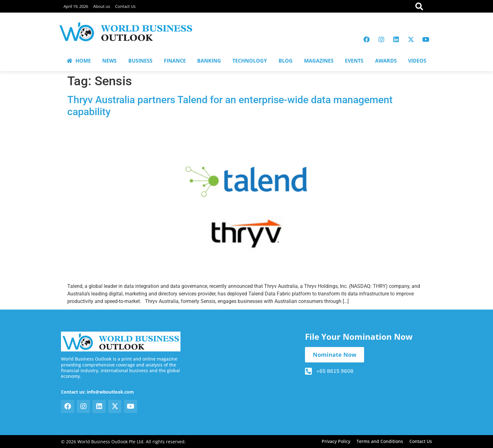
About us (102, 6)
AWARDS (386, 61)
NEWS (109, 61)
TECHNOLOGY (250, 61)
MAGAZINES (319, 61)
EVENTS (354, 61)
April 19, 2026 (76, 6)
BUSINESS (140, 61)
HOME (79, 61)
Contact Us (125, 6)
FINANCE (175, 61)
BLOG (286, 61)
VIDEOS (417, 61)
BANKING (209, 61)
